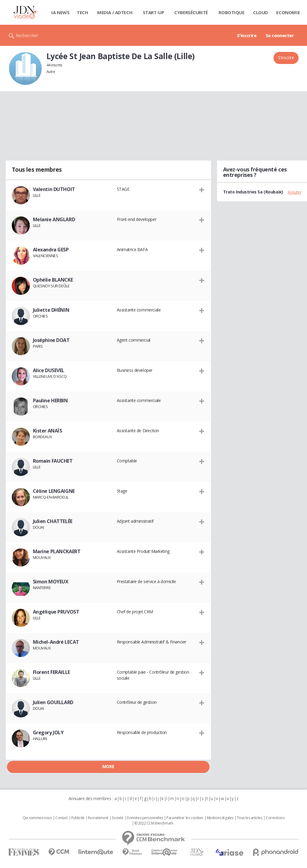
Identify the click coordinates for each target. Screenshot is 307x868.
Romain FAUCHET (53, 461)
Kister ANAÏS (48, 431)
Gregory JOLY (48, 732)
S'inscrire (247, 35)
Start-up (153, 12)
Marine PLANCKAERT (57, 551)
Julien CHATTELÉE (53, 521)
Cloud (261, 12)
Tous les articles (250, 818)
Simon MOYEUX (51, 582)
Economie (288, 12)
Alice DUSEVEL (49, 370)
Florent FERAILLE (51, 672)
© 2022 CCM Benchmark (154, 823)
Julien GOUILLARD (53, 702)
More (108, 766)
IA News (60, 12)
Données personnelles (145, 818)
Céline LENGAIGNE (54, 491)
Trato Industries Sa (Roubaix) (253, 192)
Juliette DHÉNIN (51, 310)
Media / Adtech (115, 12)
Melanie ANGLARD (54, 219)
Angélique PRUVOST (56, 612)
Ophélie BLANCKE (53, 280)
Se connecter (280, 35)
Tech (82, 12)
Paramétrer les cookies (185, 818)
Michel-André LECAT (56, 642)
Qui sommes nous (37, 818)
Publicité (78, 818)
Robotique (231, 12)
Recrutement (98, 818)
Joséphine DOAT (51, 340)
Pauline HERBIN (50, 400)
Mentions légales (220, 818)
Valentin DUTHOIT (54, 189)
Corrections (275, 818)
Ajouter (294, 192)
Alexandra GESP (51, 250)
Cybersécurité (191, 12)
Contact (61, 818)
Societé (117, 818)
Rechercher (27, 35)
